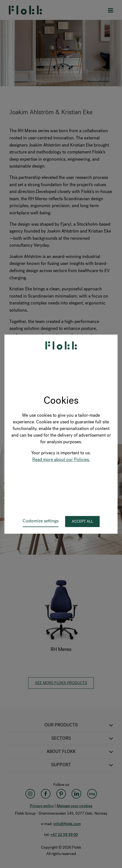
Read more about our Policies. (61, 459)
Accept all (82, 521)
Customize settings (41, 521)
